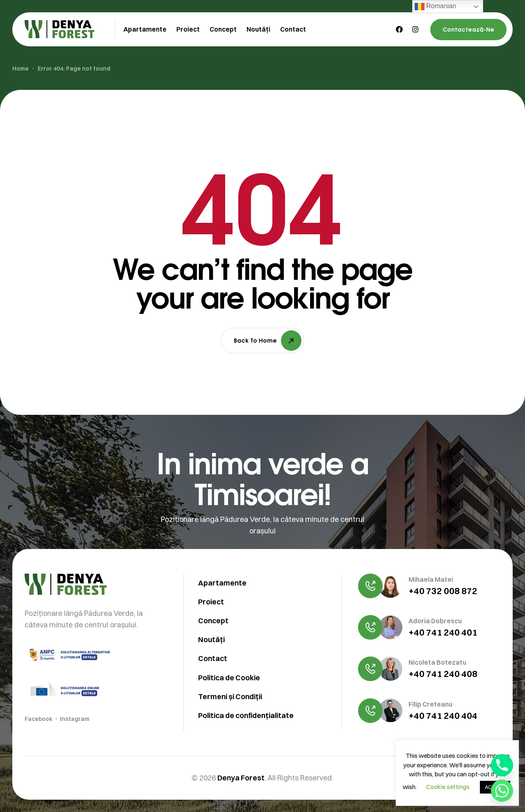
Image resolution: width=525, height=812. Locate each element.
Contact (213, 699)
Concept (213, 661)
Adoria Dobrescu (435, 661)
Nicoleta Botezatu (437, 703)
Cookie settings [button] (448, 787)
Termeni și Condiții (230, 737)
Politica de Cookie (229, 718)
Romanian (435, 7)
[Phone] (502, 765)
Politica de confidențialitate (246, 756)
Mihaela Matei (431, 620)
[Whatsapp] (502, 791)
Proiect (211, 642)
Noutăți (211, 680)
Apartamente (222, 623)
